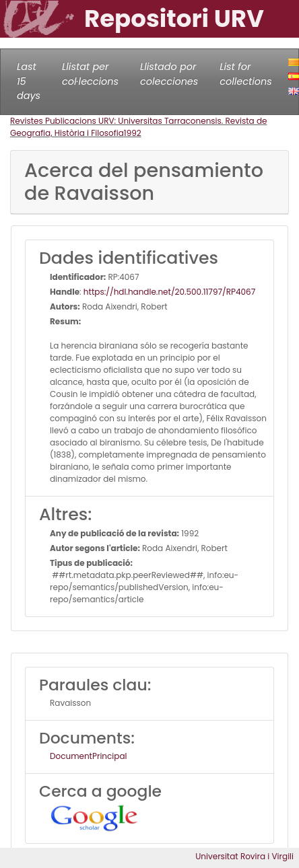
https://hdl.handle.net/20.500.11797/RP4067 (169, 292)
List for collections (245, 74)
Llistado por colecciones (169, 74)
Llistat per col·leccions (90, 74)
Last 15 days (29, 81)
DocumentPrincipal (88, 756)
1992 (133, 133)
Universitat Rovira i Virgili (244, 856)
